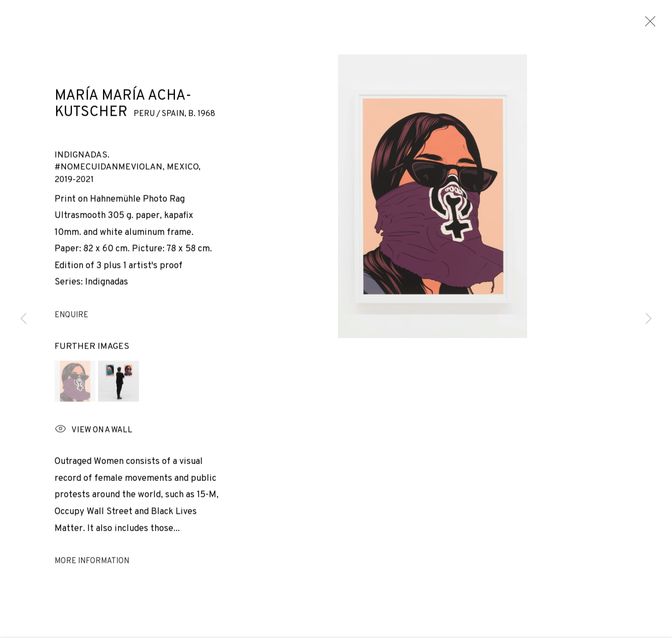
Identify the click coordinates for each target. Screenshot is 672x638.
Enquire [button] (71, 328)
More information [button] (92, 574)
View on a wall (93, 443)
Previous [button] (23, 319)
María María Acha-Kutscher (123, 99)
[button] (75, 393)
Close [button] (647, 25)
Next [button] (649, 319)
